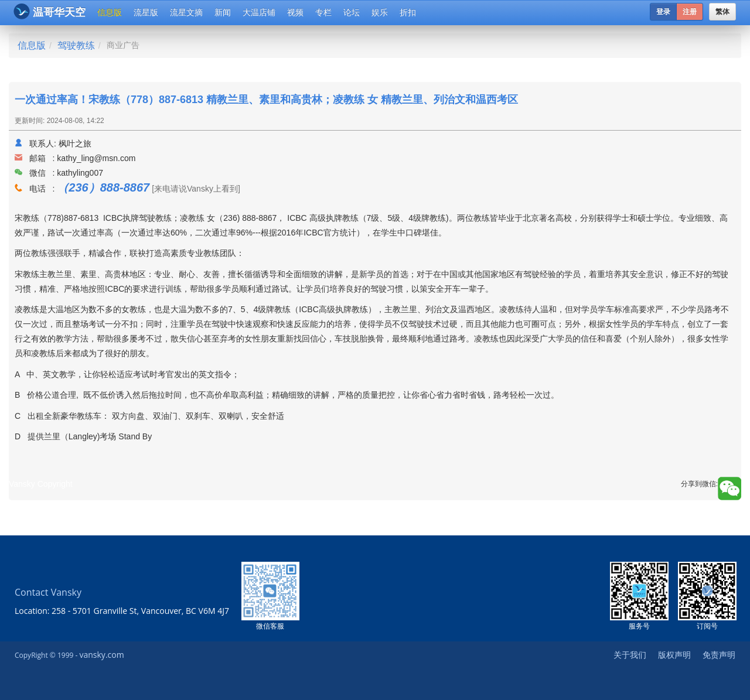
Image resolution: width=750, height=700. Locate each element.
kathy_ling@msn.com (96, 158)
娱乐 (380, 12)
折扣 (408, 12)
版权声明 (674, 655)
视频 (295, 12)
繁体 (722, 12)
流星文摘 (186, 12)
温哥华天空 (50, 11)
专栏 (323, 12)
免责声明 (719, 655)
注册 (690, 12)
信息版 (110, 12)
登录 (663, 12)
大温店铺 (259, 12)
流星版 (146, 12)
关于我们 (630, 655)
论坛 (352, 12)
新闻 (223, 12)
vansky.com (101, 655)
